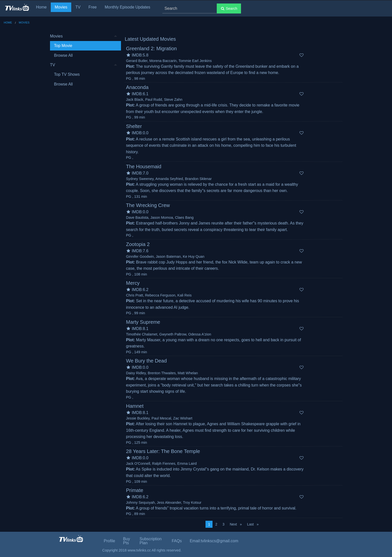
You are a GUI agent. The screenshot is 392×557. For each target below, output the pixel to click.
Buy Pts (126, 541)
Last (254, 524)
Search (229, 8)
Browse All (63, 55)
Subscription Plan (150, 541)
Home (41, 7)
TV (78, 7)
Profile (109, 541)
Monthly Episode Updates (127, 7)
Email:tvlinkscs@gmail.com (214, 541)
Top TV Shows (67, 74)
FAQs (177, 541)
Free (93, 7)
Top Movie (63, 46)
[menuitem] (83, 46)
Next (237, 524)
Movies (61, 7)
